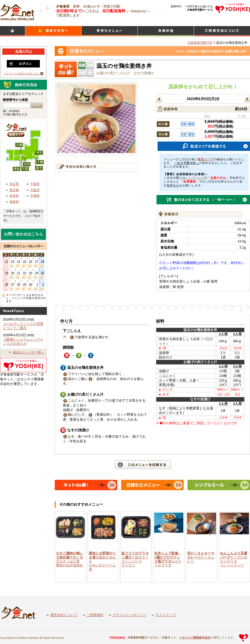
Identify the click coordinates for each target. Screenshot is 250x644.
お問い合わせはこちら (23, 234)
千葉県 (35, 184)
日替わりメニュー (110, 31)
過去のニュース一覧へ (28, 352)
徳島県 (14, 202)
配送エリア (206, 159)
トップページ (195, 178)
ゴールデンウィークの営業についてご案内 (23, 326)
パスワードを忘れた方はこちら (22, 74)
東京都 (14, 190)
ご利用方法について (222, 31)
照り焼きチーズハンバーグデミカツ (135, 559)
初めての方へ (53, 31)
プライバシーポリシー (129, 615)
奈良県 (14, 196)
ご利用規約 (95, 615)
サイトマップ (166, 615)
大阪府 (35, 190)
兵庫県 (35, 196)
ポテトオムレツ (201, 557)
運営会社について (64, 615)
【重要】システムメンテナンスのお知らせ (23, 342)
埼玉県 (14, 184)
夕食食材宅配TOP (200, 43)
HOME (12, 31)
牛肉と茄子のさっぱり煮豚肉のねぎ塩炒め (70, 559)
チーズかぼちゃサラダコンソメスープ (234, 559)
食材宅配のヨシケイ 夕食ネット (17, 12)
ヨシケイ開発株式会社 (196, 637)
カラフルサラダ (168, 559)
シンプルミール (166, 31)
